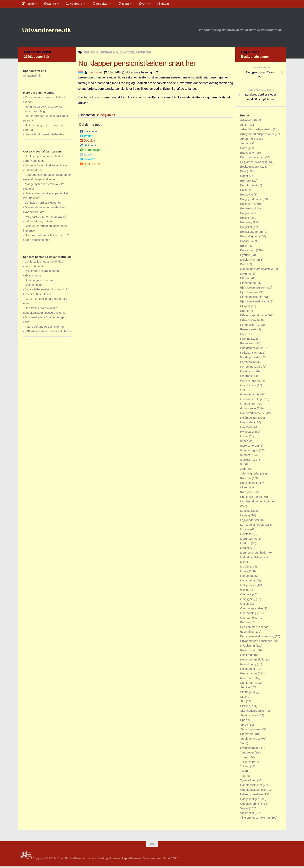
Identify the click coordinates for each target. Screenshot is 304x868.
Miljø (244, 563)
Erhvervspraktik (251, 322)
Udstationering (250, 805)
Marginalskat (249, 540)
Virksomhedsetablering (255, 819)
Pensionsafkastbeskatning (257, 638)
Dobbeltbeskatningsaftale (257, 270)
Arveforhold (248, 140)
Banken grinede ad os (39, 282)
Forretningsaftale (252, 368)
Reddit (86, 156)
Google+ (88, 142)
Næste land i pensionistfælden (44, 136)
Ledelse (246, 512)
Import (245, 442)
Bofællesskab (249, 187)
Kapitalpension (250, 484)
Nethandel (247, 577)
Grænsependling (251, 401)
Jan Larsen (96, 74)
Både (244, 149)
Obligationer (248, 587)
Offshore (246, 596)
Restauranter (249, 675)
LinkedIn (88, 161)
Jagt (243, 470)
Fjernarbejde (249, 331)
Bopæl (245, 242)
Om (136, 5)
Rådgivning (248, 647)
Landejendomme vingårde (257, 503)
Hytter (244, 438)
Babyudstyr (248, 154)
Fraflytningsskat (251, 382)
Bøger (245, 177)
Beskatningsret (250, 168)
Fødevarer (247, 345)
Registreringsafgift (252, 661)
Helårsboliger (249, 419)
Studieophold (249, 740)
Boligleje (246, 219)
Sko (243, 703)
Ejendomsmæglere (253, 289)
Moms (245, 573)
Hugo (166, 860)
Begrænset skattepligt (255, 163)
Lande (48, 5)
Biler (244, 173)
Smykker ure (249, 717)
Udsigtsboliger (250, 800)
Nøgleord (71, 5)
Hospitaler (247, 424)
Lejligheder (248, 521)
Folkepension (249, 354)
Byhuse (245, 256)
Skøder (245, 707)
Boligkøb (246, 210)
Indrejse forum (250, 447)
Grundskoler (249, 410)
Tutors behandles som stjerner (44, 328)
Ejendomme (248, 284)
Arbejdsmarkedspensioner (257, 136)
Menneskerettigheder (254, 554)
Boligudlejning (250, 238)
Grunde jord (248, 405)
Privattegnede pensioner (256, 642)
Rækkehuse (248, 652)
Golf (243, 391)
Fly (243, 335)
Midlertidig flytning (252, 559)
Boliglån (246, 215)
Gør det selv (249, 387)
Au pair (245, 145)
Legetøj (245, 517)
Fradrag (246, 377)
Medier (245, 549)
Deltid (244, 266)
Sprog (244, 726)
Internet (246, 456)
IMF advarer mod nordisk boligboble (48, 333)
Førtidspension (250, 349)
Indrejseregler (250, 452)
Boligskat (247, 229)
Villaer (245, 810)
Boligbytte (247, 196)
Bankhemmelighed (253, 159)
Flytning (246, 340)
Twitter (86, 137)
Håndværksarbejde (253, 415)
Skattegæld (248, 694)
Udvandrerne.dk (52, 31)
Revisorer (247, 680)
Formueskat (248, 363)
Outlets (245, 605)
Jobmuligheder (250, 475)
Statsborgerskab (251, 731)
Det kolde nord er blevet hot (43, 204)
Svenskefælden (251, 749)
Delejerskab (248, 261)
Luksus (245, 531)
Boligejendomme (251, 201)
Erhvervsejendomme (254, 317)
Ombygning (248, 601)
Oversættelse (249, 619)
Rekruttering (249, 666)
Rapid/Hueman (131, 860)
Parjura (245, 624)
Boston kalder (34, 286)
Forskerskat (248, 373)
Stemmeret (248, 735)
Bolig (244, 191)
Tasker (245, 759)
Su (242, 745)
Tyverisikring (249, 782)
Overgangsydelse (252, 610)
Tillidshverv (248, 763)
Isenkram (247, 461)
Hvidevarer (248, 433)
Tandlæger (247, 754)
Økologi (246, 591)
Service (245, 689)
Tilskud (245, 768)
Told (243, 777)
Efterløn (246, 280)
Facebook (89, 133)
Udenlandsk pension (254, 791)
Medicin (246, 545)
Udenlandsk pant (252, 787)
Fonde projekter (251, 359)
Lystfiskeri (247, 535)
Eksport (246, 308)
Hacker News (91, 165)
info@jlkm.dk (106, 117)
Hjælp (155, 5)
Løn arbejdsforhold (253, 526)
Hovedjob (247, 428)
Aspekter (96, 5)
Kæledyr (246, 480)
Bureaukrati (248, 252)
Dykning (246, 275)
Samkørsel (248, 684)
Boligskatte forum (252, 233)
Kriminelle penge (251, 498)
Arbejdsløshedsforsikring (256, 131)
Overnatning (249, 614)
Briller (244, 247)
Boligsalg (247, 224)
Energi (245, 312)
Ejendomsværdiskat (253, 303)
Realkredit (247, 656)
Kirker (244, 489)
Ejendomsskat (250, 294)
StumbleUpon (91, 151)
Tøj (243, 773)
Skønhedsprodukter (253, 712)
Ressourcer (248, 670)
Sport (244, 721)
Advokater (247, 122)
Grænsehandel (250, 396)
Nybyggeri (247, 582)
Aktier (244, 126)
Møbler (245, 568)
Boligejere (247, 205)
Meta (118, 5)
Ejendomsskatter (251, 298)
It (241, 466)
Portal (27, 5)
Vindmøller (248, 814)
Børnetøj (246, 182)
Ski (243, 698)
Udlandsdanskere (252, 796)
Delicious (88, 147)
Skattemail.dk (32, 77)
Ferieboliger (248, 326)
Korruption (247, 494)
